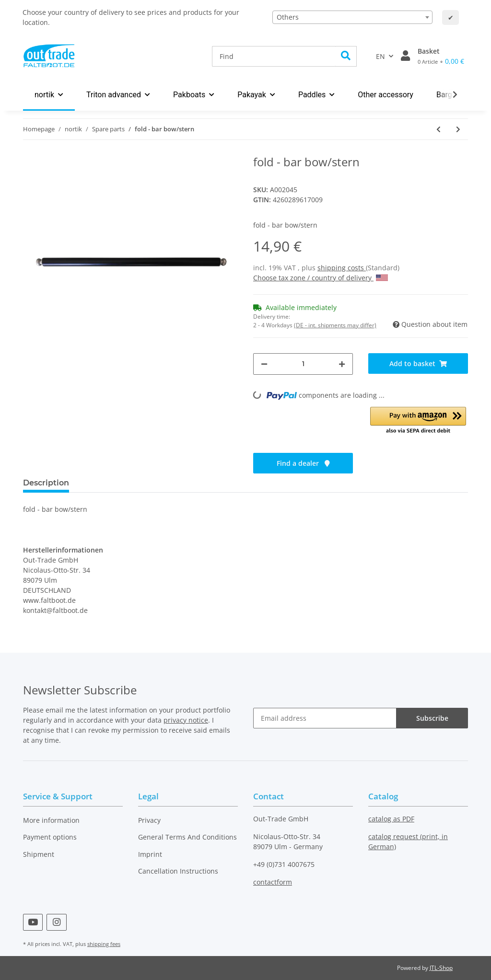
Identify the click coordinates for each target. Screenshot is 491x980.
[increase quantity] (342, 364)
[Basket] (441, 56)
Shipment (39, 854)
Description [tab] (46, 483)
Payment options (50, 837)
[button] (405, 56)
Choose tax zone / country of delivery (321, 278)
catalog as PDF (391, 819)
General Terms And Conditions (187, 837)
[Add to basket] (418, 363)
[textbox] (352, 17)
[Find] (274, 56)
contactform (273, 882)
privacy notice (186, 720)
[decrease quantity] (264, 364)
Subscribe (432, 718)
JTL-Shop (441, 968)
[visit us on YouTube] (33, 922)
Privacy (149, 820)
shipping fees (104, 944)
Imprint (150, 854)
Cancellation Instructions (178, 871)
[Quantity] (303, 364)
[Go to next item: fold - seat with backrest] (458, 129)
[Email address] (325, 718)
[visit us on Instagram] (56, 922)
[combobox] (352, 17)
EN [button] (380, 56)
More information (51, 820)
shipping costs (342, 268)
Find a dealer (303, 463)
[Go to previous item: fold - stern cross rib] (438, 129)
